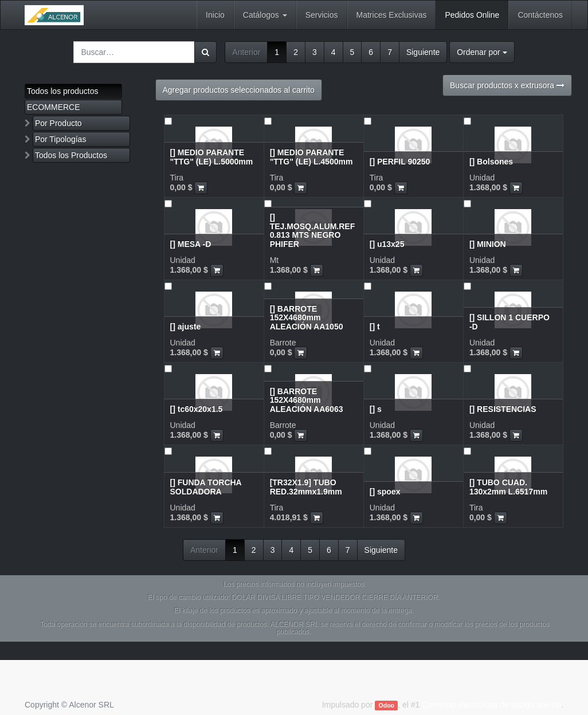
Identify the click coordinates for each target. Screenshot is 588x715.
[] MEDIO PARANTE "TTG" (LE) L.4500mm (311, 157)
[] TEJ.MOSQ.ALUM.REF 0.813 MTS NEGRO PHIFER (313, 230)
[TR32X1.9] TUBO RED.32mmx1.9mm (306, 487)
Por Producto (58, 123)
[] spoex (385, 492)
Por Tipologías (61, 139)
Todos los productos (63, 91)
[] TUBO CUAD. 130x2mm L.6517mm (508, 487)
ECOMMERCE (54, 107)
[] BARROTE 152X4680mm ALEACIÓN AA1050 (307, 318)
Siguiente (423, 52)
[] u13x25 (387, 244)
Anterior (246, 52)
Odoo (387, 705)
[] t (375, 327)
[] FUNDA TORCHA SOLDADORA (206, 487)
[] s (376, 409)
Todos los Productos (71, 155)
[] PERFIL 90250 (400, 162)
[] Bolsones (491, 162)
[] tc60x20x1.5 (197, 409)
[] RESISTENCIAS (503, 409)
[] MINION (488, 244)
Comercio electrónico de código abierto (491, 705)
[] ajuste (186, 327)
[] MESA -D (191, 244)
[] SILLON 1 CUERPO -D (509, 322)
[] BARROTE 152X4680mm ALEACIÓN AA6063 (307, 400)
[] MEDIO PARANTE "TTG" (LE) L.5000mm (212, 157)
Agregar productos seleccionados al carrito (239, 90)
